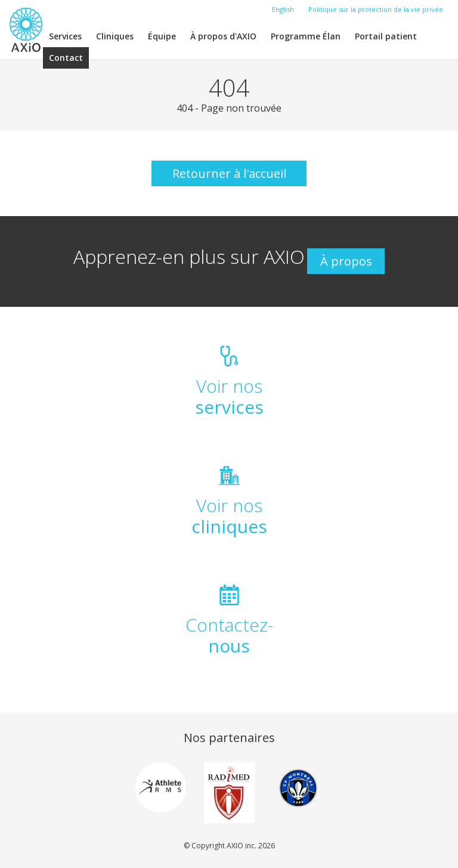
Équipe (162, 36)
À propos (346, 261)
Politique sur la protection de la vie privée (376, 9)
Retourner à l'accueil (229, 173)
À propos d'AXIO (223, 36)
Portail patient (386, 36)
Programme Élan (306, 36)
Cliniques (115, 36)
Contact (66, 58)
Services (65, 36)
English (283, 9)
